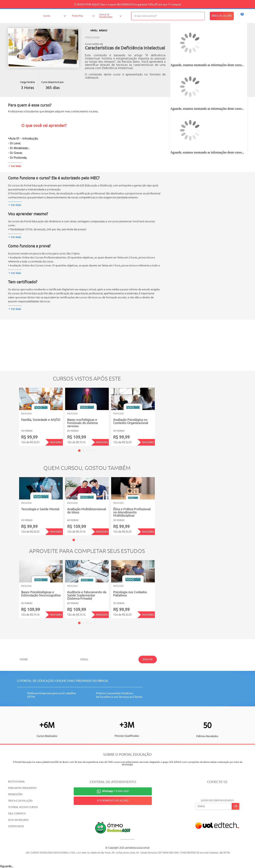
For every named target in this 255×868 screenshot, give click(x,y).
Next (161, 414)
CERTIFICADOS (16, 826)
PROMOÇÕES (15, 794)
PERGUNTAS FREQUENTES (22, 788)
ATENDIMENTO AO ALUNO (113, 801)
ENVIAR (148, 659)
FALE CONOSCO (17, 814)
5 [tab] (94, 451)
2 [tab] (83, 451)
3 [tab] (87, 451)
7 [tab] (96, 540)
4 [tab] (91, 451)
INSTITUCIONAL (16, 782)
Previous (13, 414)
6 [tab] (92, 540)
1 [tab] (79, 451)
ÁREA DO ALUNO (222, 16)
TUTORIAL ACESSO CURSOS (23, 807)
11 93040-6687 (116, 791)
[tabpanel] (41, 417)
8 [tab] (100, 540)
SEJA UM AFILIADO (18, 820)
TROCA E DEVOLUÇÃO (20, 801)
